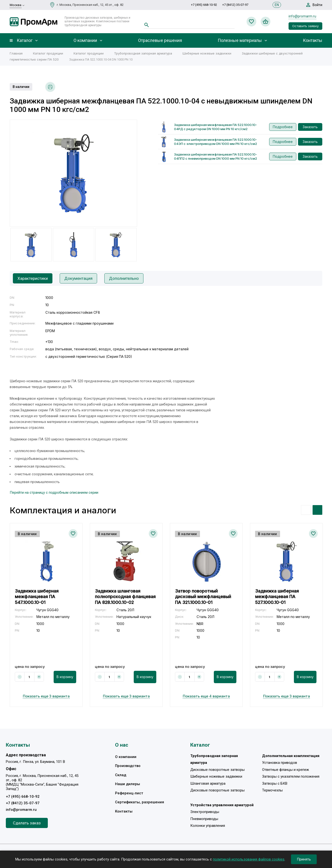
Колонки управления (208, 826)
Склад (121, 775)
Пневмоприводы (204, 819)
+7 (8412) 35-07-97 (235, 5)
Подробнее (283, 127)
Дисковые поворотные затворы (217, 770)
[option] (73, 173)
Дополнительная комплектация (291, 756)
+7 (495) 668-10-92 (204, 5)
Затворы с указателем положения (291, 776)
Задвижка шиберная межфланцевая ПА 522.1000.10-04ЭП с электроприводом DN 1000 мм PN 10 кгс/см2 (216, 142)
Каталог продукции (48, 53)
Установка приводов (280, 763)
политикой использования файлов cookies (249, 859)
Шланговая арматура (208, 783)
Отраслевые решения (160, 40)
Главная (16, 53)
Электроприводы (205, 812)
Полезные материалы (240, 40)
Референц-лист (129, 793)
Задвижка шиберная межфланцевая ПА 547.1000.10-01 (37, 597)
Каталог (25, 40)
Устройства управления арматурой (222, 805)
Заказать (310, 127)
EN (277, 5)
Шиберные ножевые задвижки (207, 53)
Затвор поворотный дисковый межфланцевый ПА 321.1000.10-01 (203, 597)
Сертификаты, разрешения (140, 802)
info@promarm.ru (302, 16)
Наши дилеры (128, 784)
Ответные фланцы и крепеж (286, 770)
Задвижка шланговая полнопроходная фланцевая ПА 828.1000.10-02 (125, 597)
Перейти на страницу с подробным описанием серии (54, 493)
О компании (85, 40)
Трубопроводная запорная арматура (143, 53)
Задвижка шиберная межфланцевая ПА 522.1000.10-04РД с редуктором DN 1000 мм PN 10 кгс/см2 (216, 127)
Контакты (313, 40)
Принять (304, 859)
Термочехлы (272, 790)
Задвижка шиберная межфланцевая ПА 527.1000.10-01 (277, 597)
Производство (128, 766)
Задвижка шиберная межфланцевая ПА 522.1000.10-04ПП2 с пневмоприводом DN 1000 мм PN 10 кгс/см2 (216, 156)
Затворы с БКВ (275, 783)
